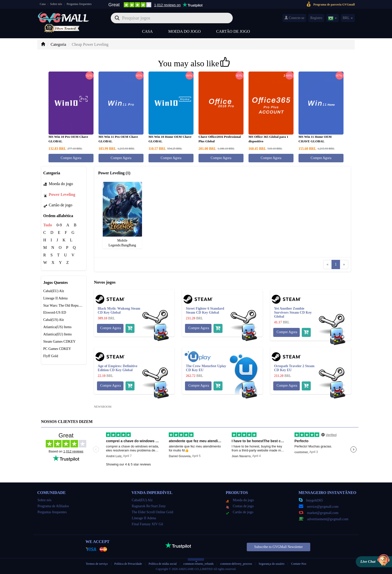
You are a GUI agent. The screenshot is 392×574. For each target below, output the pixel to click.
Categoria (58, 44)
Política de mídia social (162, 564)
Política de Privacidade (128, 564)
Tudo (48, 225)
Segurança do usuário (272, 564)
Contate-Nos (299, 564)
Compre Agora (71, 158)
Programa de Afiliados (53, 506)
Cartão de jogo (233, 31)
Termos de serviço (97, 564)
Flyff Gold (51, 356)
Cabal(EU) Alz (54, 291)
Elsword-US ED (55, 313)
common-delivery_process (236, 564)
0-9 (59, 225)
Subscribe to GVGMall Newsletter (278, 547)
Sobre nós (56, 4)
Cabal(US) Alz (54, 320)
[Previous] (327, 264)
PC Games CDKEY (57, 349)
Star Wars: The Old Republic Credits (69, 306)
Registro (316, 18)
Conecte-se (294, 18)
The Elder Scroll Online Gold (152, 512)
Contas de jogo (240, 506)
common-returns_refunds (198, 564)
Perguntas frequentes (79, 4)
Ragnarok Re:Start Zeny (149, 506)
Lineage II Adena (55, 298)
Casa (43, 4)
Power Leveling (59, 194)
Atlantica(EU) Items (57, 334)
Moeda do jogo (184, 31)
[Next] (344, 264)
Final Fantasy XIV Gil (147, 524)
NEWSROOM (103, 407)
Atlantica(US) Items (57, 327)
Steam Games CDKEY (59, 342)
